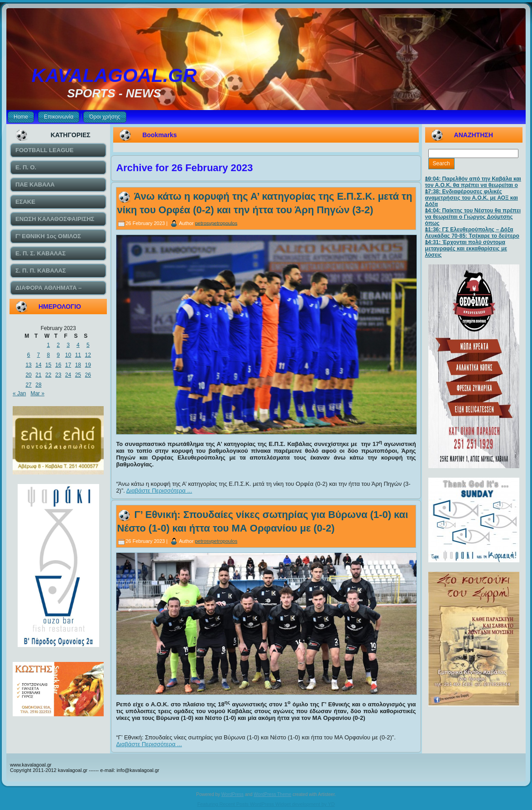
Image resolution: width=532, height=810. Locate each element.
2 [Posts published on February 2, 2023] (58, 345)
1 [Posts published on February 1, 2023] (48, 345)
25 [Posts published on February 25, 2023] (78, 375)
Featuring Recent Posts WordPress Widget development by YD (266, 804)
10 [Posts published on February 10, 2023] (68, 355)
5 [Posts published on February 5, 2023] (88, 345)
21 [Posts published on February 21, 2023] (38, 375)
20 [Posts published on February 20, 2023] (28, 375)
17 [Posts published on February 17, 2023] (68, 365)
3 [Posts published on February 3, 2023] (68, 345)
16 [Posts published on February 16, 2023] (58, 365)
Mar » (37, 393)
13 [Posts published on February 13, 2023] (28, 365)
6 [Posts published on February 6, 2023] (29, 355)
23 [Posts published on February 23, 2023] (58, 375)
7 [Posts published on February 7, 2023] (39, 355)
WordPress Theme (272, 794)
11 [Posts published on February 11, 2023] (78, 355)
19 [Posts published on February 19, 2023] (88, 365)
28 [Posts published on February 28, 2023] (38, 385)
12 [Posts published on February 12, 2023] (88, 355)
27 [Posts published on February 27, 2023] (28, 385)
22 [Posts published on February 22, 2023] (48, 375)
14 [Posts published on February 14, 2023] (38, 365)
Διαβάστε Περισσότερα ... (159, 491)
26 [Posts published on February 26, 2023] (88, 375)
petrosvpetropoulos (216, 223)
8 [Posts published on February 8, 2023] (48, 355)
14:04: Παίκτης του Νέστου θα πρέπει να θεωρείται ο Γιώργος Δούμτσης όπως (473, 217)
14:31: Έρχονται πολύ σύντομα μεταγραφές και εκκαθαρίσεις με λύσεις (466, 249)
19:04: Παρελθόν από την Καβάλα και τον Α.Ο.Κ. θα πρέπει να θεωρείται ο (473, 182)
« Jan (19, 393)
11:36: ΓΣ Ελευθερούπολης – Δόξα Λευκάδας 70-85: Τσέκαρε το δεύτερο (472, 233)
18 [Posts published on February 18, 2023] (78, 365)
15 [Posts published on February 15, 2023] (48, 365)
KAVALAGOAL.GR (114, 75)
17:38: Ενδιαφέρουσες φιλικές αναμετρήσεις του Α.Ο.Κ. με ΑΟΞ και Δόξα (472, 198)
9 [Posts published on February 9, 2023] (58, 355)
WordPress (232, 794)
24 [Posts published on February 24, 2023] (68, 375)
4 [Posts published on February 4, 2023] (78, 345)
